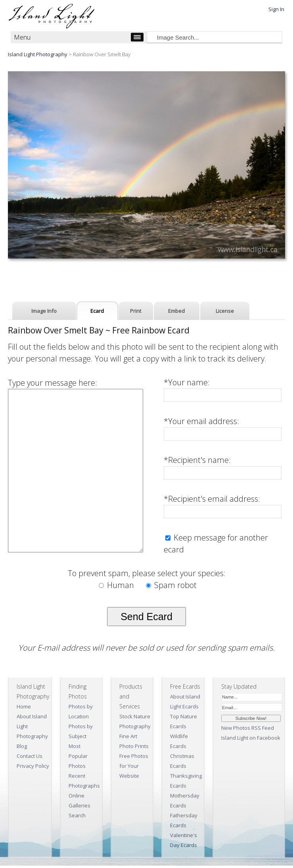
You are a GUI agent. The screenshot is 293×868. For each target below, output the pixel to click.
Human (117, 585)
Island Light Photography (38, 54)
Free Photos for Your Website (134, 766)
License (225, 311)
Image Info (44, 311)
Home (24, 706)
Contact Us (30, 756)
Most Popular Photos (78, 756)
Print (136, 311)
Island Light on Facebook (251, 738)
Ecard (97, 311)
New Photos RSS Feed (248, 728)
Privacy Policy (33, 766)
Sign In (276, 9)
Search (77, 815)
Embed (176, 311)
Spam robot (171, 585)
